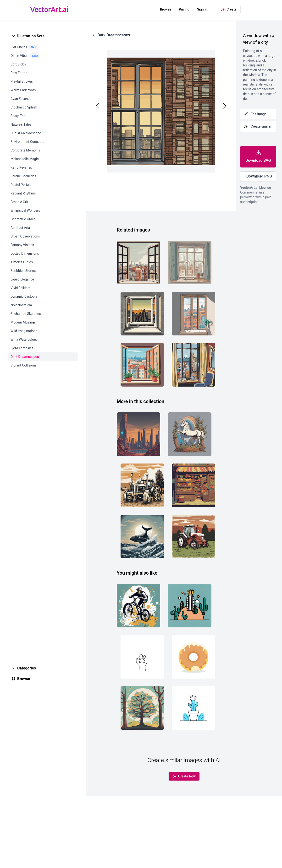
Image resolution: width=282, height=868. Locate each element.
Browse (166, 9)
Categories (27, 668)
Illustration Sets (31, 36)
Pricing (184, 9)
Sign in (202, 9)
